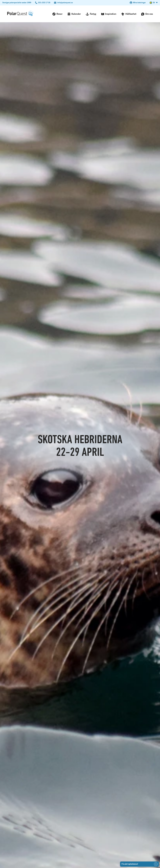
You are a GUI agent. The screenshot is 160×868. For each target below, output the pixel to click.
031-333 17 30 (44, 2)
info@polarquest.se (65, 2)
